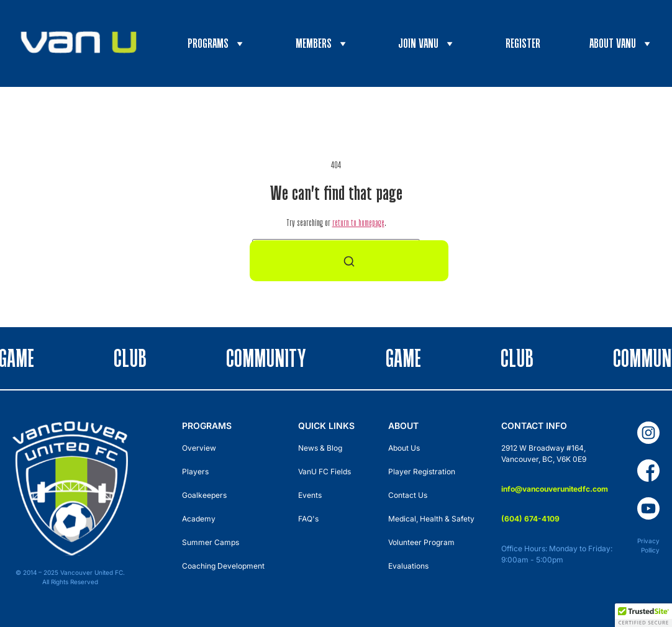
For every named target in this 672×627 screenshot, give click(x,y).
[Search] (349, 261)
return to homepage (358, 223)
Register (523, 43)
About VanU (621, 43)
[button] (643, 615)
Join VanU (427, 43)
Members (322, 43)
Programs (217, 43)
